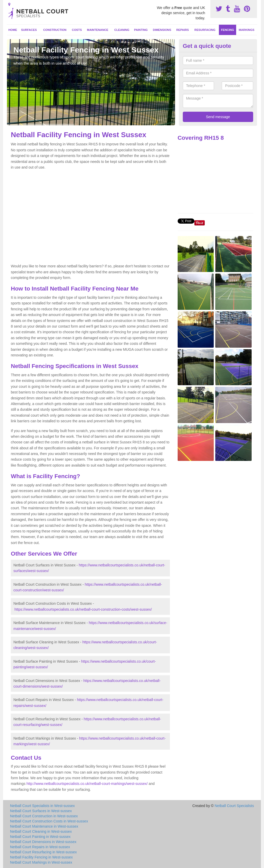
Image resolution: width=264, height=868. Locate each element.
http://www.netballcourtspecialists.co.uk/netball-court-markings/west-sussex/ (87, 784)
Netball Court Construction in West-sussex (44, 816)
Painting (141, 30)
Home (13, 30)
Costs (77, 30)
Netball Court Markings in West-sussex (41, 862)
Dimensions (162, 30)
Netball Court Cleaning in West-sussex (41, 831)
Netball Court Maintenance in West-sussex (44, 826)
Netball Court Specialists (234, 806)
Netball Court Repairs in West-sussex (40, 847)
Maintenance (98, 30)
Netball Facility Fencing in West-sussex (41, 857)
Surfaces (29, 30)
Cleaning (122, 30)
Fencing (227, 30)
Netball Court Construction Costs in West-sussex (49, 821)
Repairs (183, 30)
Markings (247, 30)
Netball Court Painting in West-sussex (40, 837)
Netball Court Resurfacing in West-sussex (43, 852)
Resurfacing (205, 30)
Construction (55, 30)
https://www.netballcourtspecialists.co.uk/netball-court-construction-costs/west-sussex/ (83, 609)
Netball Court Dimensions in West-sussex (43, 842)
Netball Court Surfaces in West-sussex (41, 811)
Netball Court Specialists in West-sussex (42, 806)
